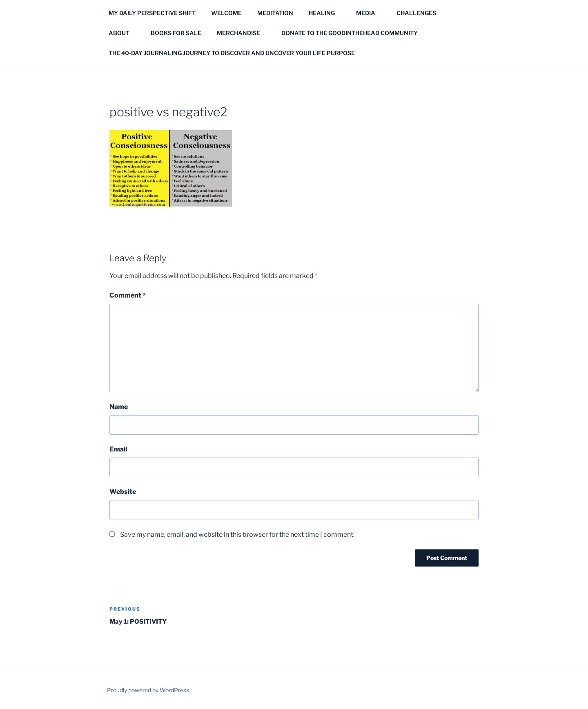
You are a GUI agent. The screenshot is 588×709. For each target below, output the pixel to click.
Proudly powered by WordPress (148, 690)
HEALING (326, 13)
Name (119, 407)
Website (123, 492)
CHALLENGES (420, 13)
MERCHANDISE (242, 33)
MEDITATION (275, 13)
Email (118, 449)
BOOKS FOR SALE (176, 33)
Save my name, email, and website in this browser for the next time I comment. (237, 535)
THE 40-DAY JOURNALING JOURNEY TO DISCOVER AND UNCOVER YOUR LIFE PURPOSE (232, 53)
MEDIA (370, 13)
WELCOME (226, 13)
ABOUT (123, 33)
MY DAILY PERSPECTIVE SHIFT (152, 13)
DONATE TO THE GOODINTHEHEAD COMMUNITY (350, 33)
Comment (128, 295)
